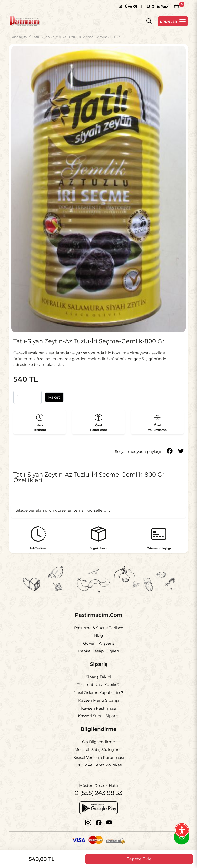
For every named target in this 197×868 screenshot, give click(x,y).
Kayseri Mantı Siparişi (98, 700)
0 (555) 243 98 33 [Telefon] (98, 793)
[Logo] (25, 21)
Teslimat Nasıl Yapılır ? (98, 685)
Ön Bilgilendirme (98, 742)
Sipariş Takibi (98, 677)
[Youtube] (109, 823)
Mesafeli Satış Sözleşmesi (98, 749)
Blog (98, 635)
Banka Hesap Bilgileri (99, 651)
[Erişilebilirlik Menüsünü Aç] (182, 830)
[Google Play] (98, 807)
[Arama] (149, 21)
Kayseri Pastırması (99, 708)
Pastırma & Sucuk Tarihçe (99, 628)
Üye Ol (128, 6)
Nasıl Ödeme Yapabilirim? (98, 693)
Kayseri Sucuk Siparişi (99, 716)
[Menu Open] (173, 21)
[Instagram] (88, 823)
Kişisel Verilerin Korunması (99, 757)
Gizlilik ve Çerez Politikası (98, 765)
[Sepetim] (176, 6)
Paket (54, 397)
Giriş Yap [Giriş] (157, 6)
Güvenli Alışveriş (99, 643)
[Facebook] (99, 823)
